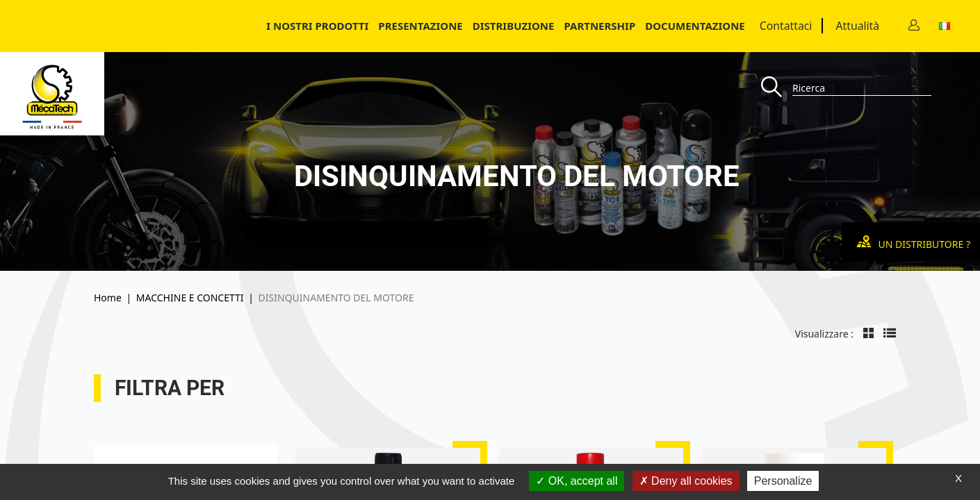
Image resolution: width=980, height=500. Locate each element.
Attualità (857, 26)
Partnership (599, 26)
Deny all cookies (686, 481)
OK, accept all (577, 481)
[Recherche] (777, 88)
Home (108, 298)
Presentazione (420, 26)
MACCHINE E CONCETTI (190, 298)
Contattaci (786, 26)
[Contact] (914, 26)
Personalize (783, 481)
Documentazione (695, 26)
